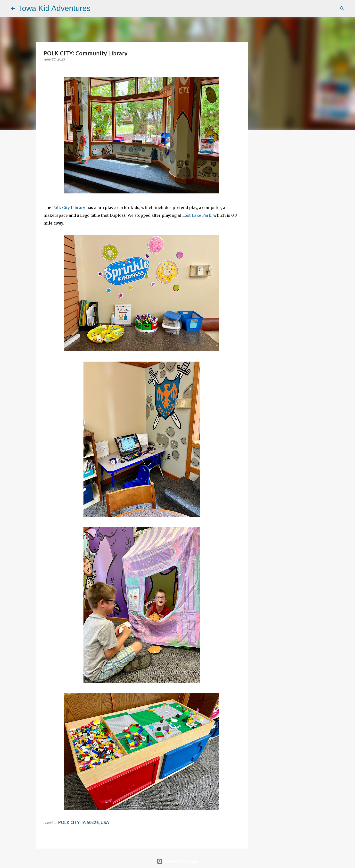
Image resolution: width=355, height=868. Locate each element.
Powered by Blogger (178, 861)
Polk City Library (69, 208)
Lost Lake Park (197, 215)
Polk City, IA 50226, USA (84, 822)
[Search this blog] (320, 9)
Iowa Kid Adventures (55, 8)
